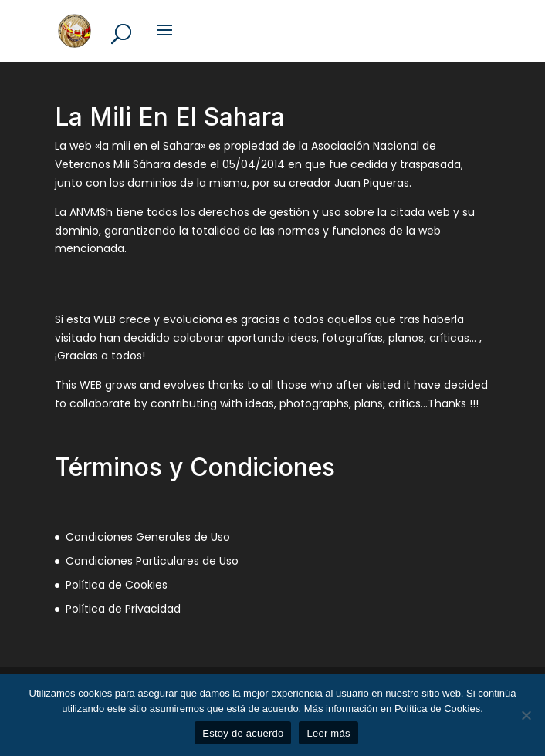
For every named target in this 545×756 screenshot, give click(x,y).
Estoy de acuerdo (243, 733)
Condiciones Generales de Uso (148, 537)
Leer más (328, 733)
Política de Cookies (117, 585)
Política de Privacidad (123, 609)
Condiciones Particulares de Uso (152, 561)
